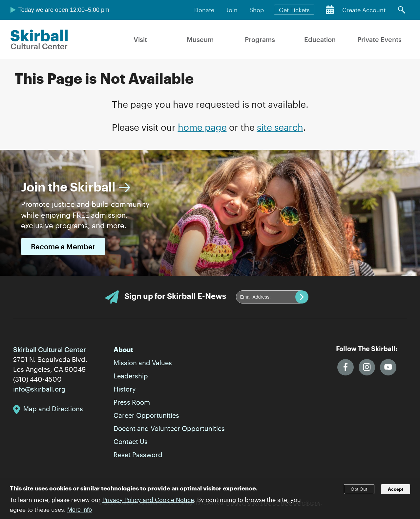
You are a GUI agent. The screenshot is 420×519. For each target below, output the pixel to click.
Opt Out (359, 492)
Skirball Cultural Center (39, 39)
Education (320, 39)
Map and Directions (53, 409)
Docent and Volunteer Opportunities (169, 428)
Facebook (346, 367)
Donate (204, 10)
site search (280, 127)
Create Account (364, 10)
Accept (396, 492)
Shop (257, 10)
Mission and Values (143, 363)
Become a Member (63, 247)
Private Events (379, 39)
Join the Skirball (68, 187)
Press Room (132, 402)
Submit (302, 297)
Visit (140, 39)
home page (202, 127)
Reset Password (138, 455)
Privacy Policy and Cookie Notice (148, 503)
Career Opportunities (146, 415)
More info (80, 513)
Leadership (131, 376)
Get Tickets (294, 10)
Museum (200, 39)
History (125, 389)
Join (232, 10)
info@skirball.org (39, 389)
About (123, 350)
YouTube (388, 367)
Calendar (330, 10)
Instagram (367, 367)
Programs (260, 39)
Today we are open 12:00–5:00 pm (64, 10)
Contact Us (131, 441)
